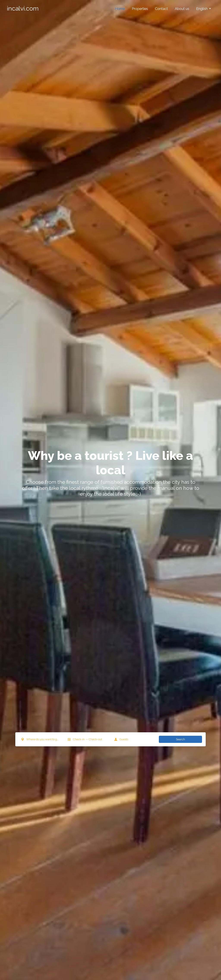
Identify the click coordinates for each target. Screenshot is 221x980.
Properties (140, 9)
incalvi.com (23, 8)
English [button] (202, 9)
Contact (161, 9)
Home (120, 9)
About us (182, 9)
